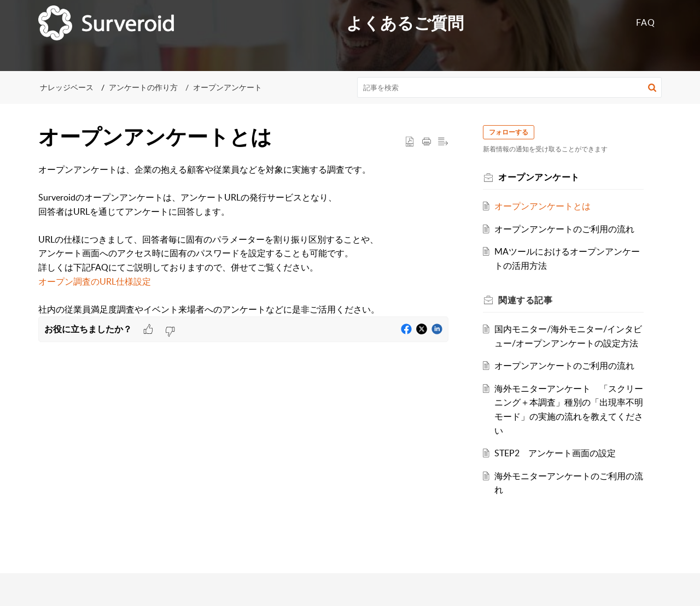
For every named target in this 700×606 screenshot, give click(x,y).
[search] (510, 87)
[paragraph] (243, 240)
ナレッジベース (67, 87)
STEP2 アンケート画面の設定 (556, 453)
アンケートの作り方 (143, 87)
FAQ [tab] (646, 22)
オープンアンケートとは (543, 206)
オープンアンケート (227, 87)
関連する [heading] (526, 300)
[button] (652, 87)
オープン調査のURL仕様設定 (95, 281)
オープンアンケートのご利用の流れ (565, 229)
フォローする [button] (509, 132)
